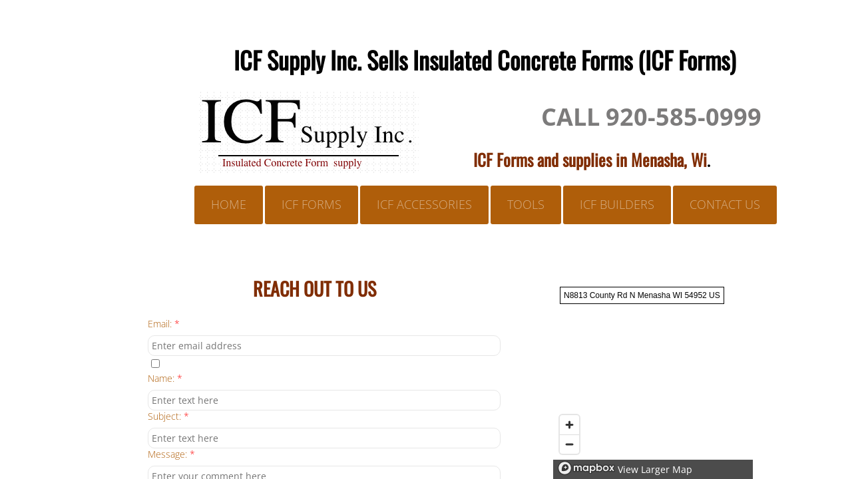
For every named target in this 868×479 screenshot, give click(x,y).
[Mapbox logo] (586, 468)
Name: (165, 379)
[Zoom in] (569, 425)
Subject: (168, 417)
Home (229, 204)
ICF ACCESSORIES (424, 204)
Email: (164, 324)
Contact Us (725, 204)
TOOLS (526, 204)
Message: (171, 455)
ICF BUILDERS (617, 204)
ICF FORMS (312, 204)
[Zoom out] (569, 444)
